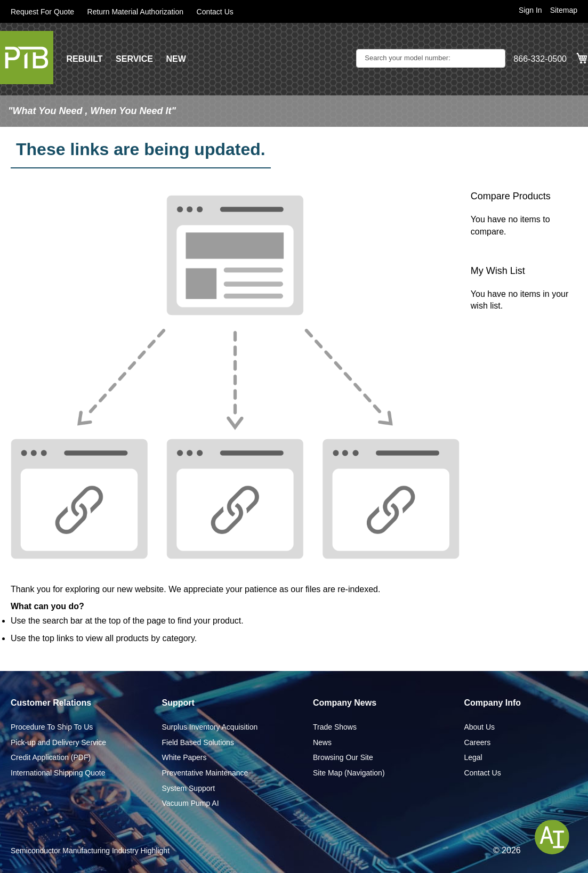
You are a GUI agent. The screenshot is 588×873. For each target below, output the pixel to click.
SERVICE (134, 59)
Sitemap (564, 10)
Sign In (530, 10)
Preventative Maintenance (205, 773)
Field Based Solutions (198, 742)
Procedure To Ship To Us (52, 727)
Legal (473, 757)
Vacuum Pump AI (190, 803)
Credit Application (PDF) (51, 757)
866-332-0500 (540, 59)
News (322, 742)
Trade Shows (335, 727)
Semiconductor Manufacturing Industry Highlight (90, 851)
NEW (176, 59)
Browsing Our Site (343, 757)
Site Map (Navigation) (349, 773)
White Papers (184, 757)
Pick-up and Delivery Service (58, 742)
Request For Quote (42, 12)
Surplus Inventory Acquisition (210, 727)
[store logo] (27, 58)
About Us (479, 727)
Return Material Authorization (136, 12)
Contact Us (215, 12)
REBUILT (84, 59)
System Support (188, 788)
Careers (477, 742)
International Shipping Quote (58, 773)
